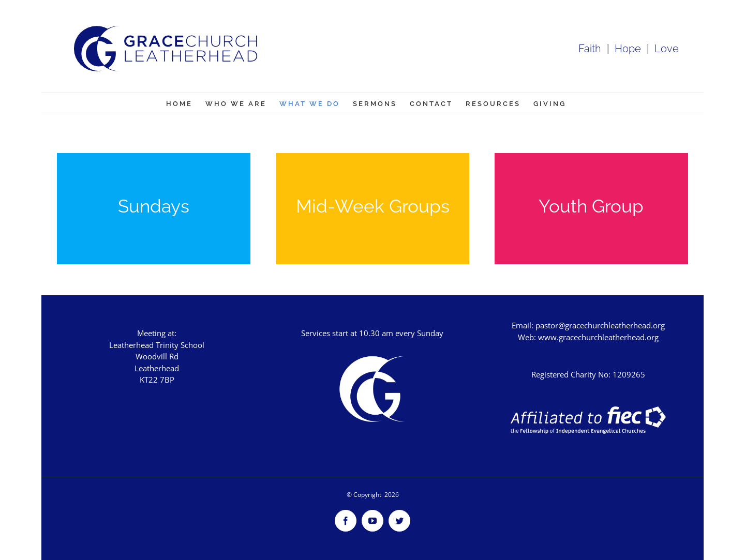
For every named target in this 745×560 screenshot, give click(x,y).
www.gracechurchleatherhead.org (598, 337)
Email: (524, 325)
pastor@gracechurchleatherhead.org (600, 325)
